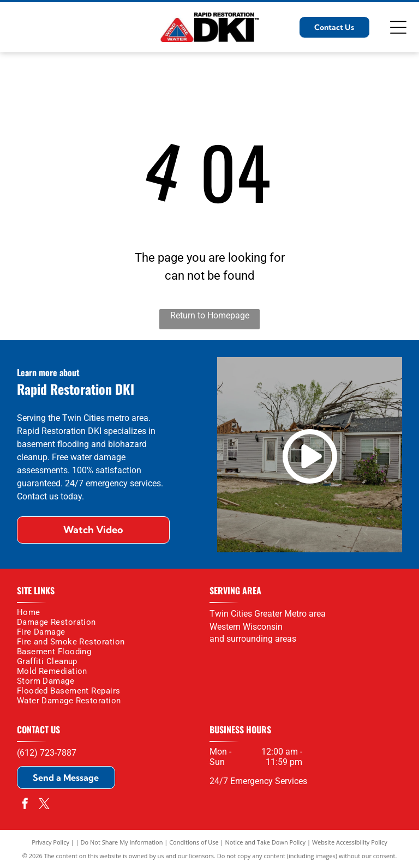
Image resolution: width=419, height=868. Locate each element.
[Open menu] (398, 27)
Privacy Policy (50, 842)
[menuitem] (109, 612)
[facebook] (25, 805)
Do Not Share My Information (122, 842)
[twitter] (44, 805)
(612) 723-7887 (47, 753)
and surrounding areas (253, 639)
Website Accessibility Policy (350, 842)
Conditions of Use (194, 842)
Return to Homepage (210, 315)
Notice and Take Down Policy (266, 842)
